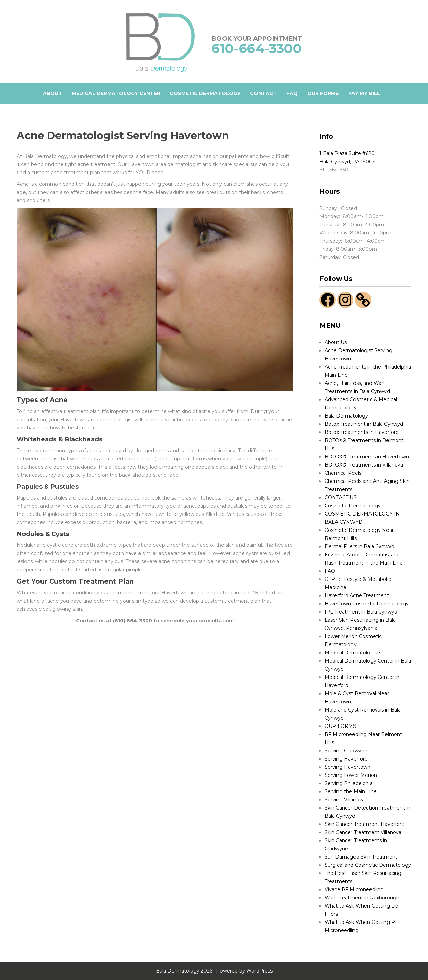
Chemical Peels (343, 473)
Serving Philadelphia (349, 783)
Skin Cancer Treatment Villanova (363, 832)
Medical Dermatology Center (116, 93)
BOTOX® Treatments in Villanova (364, 465)
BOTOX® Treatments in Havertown (367, 457)
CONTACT (264, 93)
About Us (336, 342)
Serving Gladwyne (346, 751)
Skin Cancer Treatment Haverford (365, 824)
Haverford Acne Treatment (357, 595)
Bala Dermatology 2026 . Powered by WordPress (214, 971)
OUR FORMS (323, 93)
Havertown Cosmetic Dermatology (367, 604)
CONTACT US (341, 497)
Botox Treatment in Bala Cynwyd (364, 424)
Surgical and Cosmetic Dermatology (368, 865)
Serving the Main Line (351, 791)
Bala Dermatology (346, 416)
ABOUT (53, 93)
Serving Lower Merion (351, 775)
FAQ (292, 93)
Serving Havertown (348, 767)
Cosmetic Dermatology (353, 506)
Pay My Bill (364, 93)
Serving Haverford (346, 759)
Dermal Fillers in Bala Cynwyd (359, 546)
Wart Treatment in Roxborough (362, 898)
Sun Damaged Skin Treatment (361, 857)
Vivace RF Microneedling (354, 889)
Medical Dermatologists (353, 653)
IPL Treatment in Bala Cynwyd (361, 612)
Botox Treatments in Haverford (362, 432)
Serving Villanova (345, 800)
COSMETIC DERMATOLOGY (205, 93)
